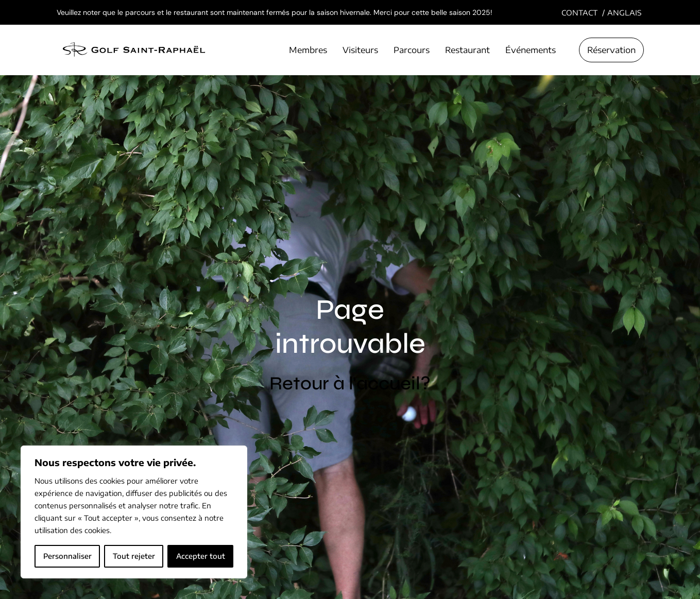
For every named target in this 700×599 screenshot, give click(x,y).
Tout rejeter (134, 556)
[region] (134, 512)
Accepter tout (201, 556)
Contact (579, 13)
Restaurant (467, 50)
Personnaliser (67, 556)
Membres (308, 50)
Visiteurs (360, 50)
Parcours (412, 50)
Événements (531, 50)
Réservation (611, 50)
